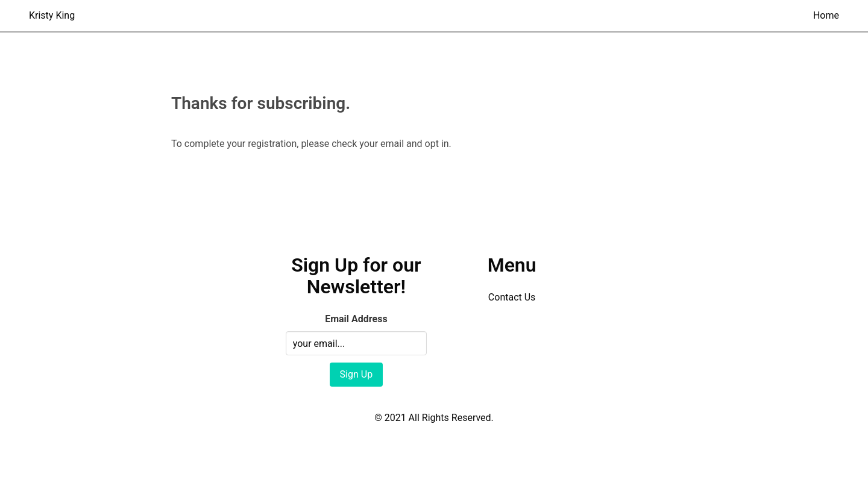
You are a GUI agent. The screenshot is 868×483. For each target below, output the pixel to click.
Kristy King (52, 15)
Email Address (356, 319)
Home (826, 15)
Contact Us (512, 297)
